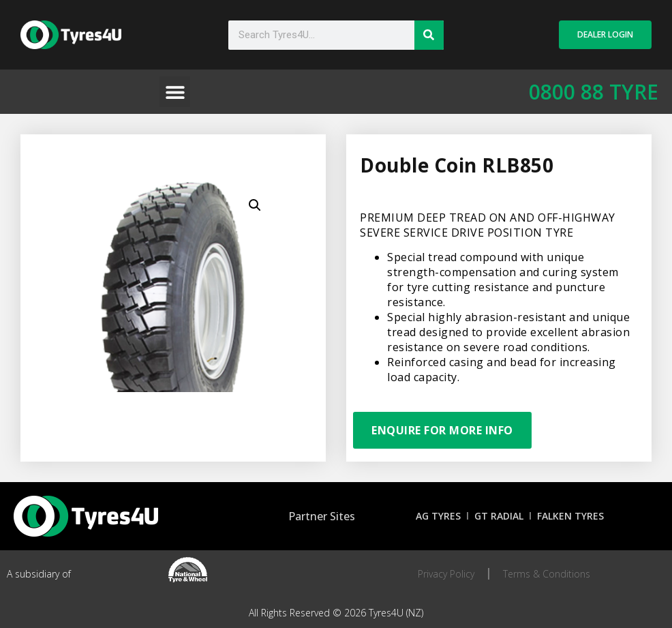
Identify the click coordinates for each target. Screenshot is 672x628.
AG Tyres (438, 516)
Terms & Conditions (547, 574)
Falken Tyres (570, 516)
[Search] (429, 35)
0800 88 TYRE (594, 92)
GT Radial (499, 516)
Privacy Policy (446, 574)
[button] (175, 92)
